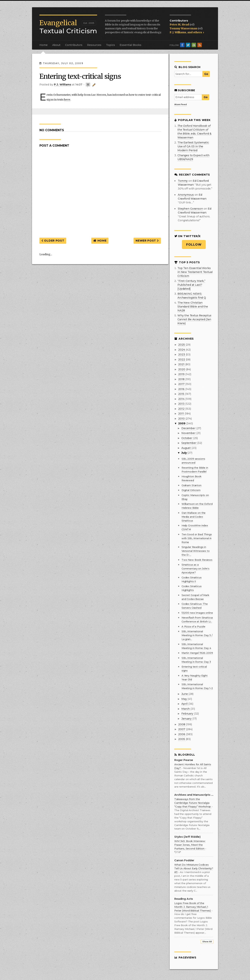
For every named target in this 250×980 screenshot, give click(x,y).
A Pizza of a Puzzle (193, 626)
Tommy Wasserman (184, 28)
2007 (182, 729)
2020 (182, 369)
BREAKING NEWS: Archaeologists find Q (192, 296)
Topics (110, 45)
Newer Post (147, 241)
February (188, 714)
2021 (182, 364)
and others (196, 32)
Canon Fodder (184, 860)
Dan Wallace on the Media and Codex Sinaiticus (194, 517)
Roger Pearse (184, 760)
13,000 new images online (197, 613)
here (67, 100)
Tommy (183, 181)
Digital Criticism (191, 490)
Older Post (53, 241)
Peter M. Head (180, 25)
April (185, 704)
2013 (182, 404)
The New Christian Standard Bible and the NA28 (193, 307)
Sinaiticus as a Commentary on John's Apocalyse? (195, 568)
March (186, 709)
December (189, 428)
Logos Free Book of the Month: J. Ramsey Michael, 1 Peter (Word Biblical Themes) (193, 907)
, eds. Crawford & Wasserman (194, 132)
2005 (182, 739)
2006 (182, 734)
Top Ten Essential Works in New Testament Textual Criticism (195, 272)
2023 (182, 354)
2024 (182, 350)
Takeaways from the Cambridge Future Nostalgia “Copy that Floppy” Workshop (193, 803)
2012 (182, 409)
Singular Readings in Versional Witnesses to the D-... (196, 551)
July (184, 453)
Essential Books (130, 45)
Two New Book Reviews (197, 560)
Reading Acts (184, 899)
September (189, 443)
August (186, 448)
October (187, 438)
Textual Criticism (68, 27)
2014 (182, 399)
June (185, 694)
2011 (181, 414)
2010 (182, 419)
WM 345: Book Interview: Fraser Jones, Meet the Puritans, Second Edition (190, 845)
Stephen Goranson (190, 209)
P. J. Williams (178, 32)
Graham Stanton (191, 485)
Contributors (74, 45)
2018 (182, 379)
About (56, 45)
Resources (94, 45)
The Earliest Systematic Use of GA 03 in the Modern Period (193, 146)
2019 (182, 374)
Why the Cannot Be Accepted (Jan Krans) (194, 319)
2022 (182, 359)
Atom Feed (181, 104)
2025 (182, 345)
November (189, 433)
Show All (207, 942)
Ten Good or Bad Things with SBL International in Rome (197, 538)
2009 (182, 423)
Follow (194, 245)
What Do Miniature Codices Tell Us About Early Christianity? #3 (194, 868)
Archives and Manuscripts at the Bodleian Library (194, 795)
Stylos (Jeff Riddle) (187, 837)
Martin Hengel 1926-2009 (197, 653)
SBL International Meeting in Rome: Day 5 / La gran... (197, 635)
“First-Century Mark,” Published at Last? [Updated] (191, 285)
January (187, 719)
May (184, 699)
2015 (182, 394)
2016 (182, 389)
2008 (182, 724)
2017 (182, 384)
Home (44, 45)
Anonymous (186, 195)
